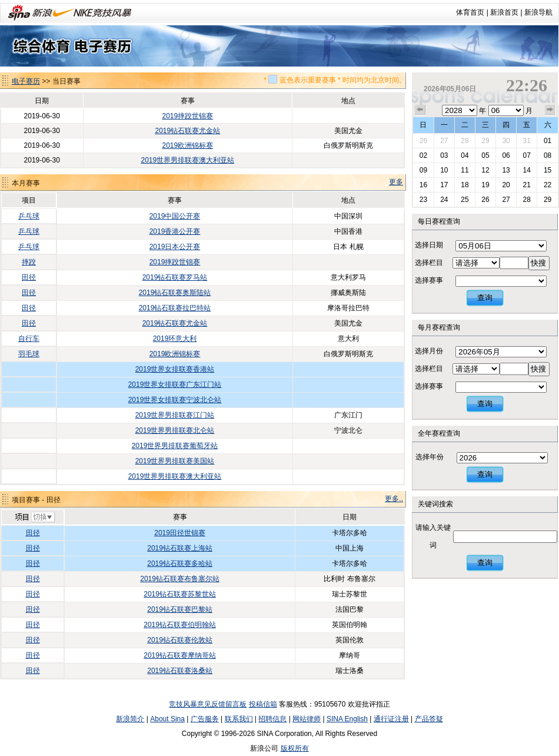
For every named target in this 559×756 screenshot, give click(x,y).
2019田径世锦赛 (180, 533)
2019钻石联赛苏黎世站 (180, 594)
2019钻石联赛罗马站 (175, 277)
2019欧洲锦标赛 (187, 145)
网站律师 (307, 719)
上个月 (420, 110)
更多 (396, 182)
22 (548, 185)
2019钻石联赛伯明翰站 (180, 625)
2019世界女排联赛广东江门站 (175, 384)
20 (506, 185)
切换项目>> (34, 518)
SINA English (347, 719)
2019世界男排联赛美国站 (175, 461)
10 (444, 170)
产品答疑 (429, 719)
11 (465, 170)
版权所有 (295, 748)
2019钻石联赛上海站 (180, 548)
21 (526, 185)
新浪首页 (504, 12)
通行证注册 (391, 719)
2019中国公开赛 (175, 216)
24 (444, 200)
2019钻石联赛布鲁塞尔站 (180, 579)
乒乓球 (29, 216)
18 (465, 185)
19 (485, 185)
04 (465, 155)
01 (548, 141)
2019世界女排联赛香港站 (175, 369)
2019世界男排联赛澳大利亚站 (187, 160)
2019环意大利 (175, 339)
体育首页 (470, 12)
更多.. (394, 499)
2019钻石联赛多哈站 (180, 563)
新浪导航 (538, 12)
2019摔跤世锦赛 (187, 116)
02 (423, 155)
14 (526, 170)
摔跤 (29, 262)
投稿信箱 (263, 704)
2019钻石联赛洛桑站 (180, 671)
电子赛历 (26, 81)
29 (485, 141)
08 (548, 155)
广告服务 (205, 719)
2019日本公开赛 (175, 247)
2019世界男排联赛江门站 (175, 415)
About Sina (167, 719)
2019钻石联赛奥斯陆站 (175, 293)
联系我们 (239, 719)
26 (423, 141)
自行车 (29, 339)
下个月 (550, 110)
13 (506, 170)
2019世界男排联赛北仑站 (175, 430)
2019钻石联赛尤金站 (187, 131)
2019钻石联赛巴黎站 (180, 609)
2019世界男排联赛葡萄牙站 (175, 446)
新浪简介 (130, 719)
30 (506, 141)
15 (548, 170)
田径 (29, 277)
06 (506, 155)
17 (444, 185)
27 (444, 141)
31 (526, 141)
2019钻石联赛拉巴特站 (175, 308)
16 (423, 185)
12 (485, 170)
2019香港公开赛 (175, 231)
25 (465, 200)
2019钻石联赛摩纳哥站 (180, 655)
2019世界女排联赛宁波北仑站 (175, 400)
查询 (485, 298)
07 (526, 155)
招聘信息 (272, 719)
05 (485, 155)
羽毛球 (29, 354)
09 (423, 170)
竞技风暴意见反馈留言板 (208, 704)
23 (423, 200)
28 (465, 141)
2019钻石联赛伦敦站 (180, 640)
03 (444, 155)
